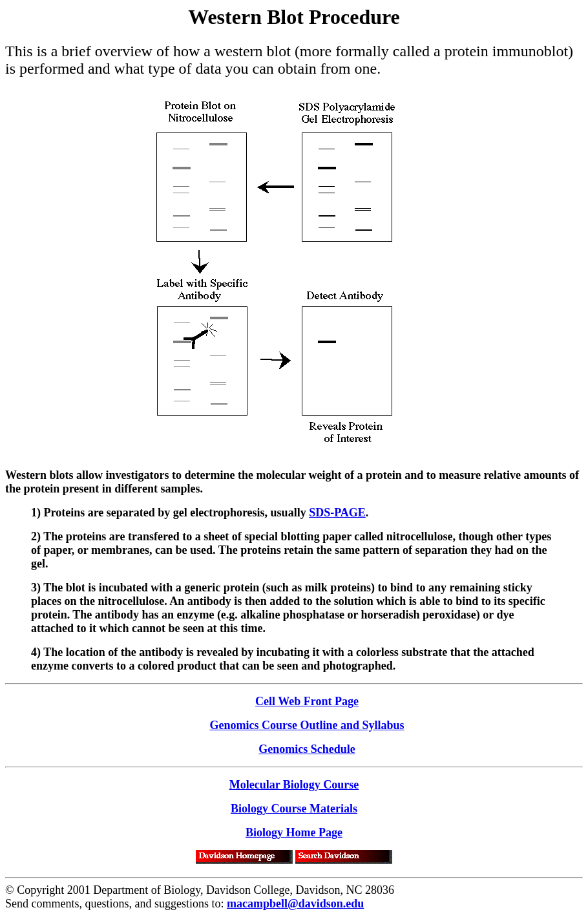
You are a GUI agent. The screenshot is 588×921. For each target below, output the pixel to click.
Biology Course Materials (294, 809)
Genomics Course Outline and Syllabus (307, 725)
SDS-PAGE (337, 513)
